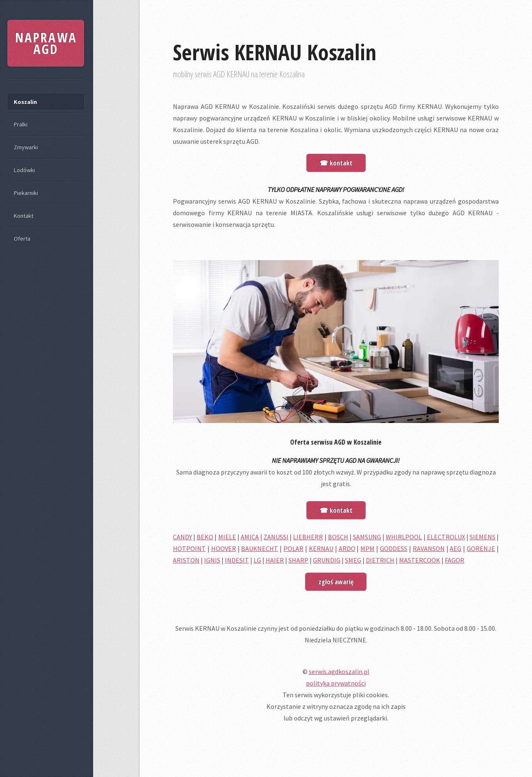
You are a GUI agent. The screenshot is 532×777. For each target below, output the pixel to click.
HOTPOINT (189, 548)
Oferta (22, 239)
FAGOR (454, 560)
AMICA (250, 537)
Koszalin (25, 102)
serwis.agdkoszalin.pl (339, 671)
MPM (367, 548)
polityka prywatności (336, 683)
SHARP (298, 560)
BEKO (205, 537)
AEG (456, 548)
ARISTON (186, 560)
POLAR (293, 548)
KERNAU (321, 548)
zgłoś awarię (336, 582)
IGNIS (212, 560)
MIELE (227, 537)
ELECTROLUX (446, 537)
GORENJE (481, 548)
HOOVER (224, 548)
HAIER (275, 560)
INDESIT (237, 560)
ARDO (347, 548)
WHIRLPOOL (404, 537)
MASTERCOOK (420, 560)
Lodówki (24, 170)
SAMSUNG (367, 537)
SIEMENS (483, 537)
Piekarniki (26, 193)
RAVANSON (429, 548)
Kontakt (23, 216)
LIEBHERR (308, 537)
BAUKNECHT (260, 548)
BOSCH (338, 537)
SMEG (353, 560)
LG (257, 560)
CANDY (182, 537)
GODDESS (394, 548)
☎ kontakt (336, 163)
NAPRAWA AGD (46, 43)
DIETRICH (380, 560)
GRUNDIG (327, 560)
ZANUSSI (276, 537)
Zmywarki (26, 147)
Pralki (21, 124)
